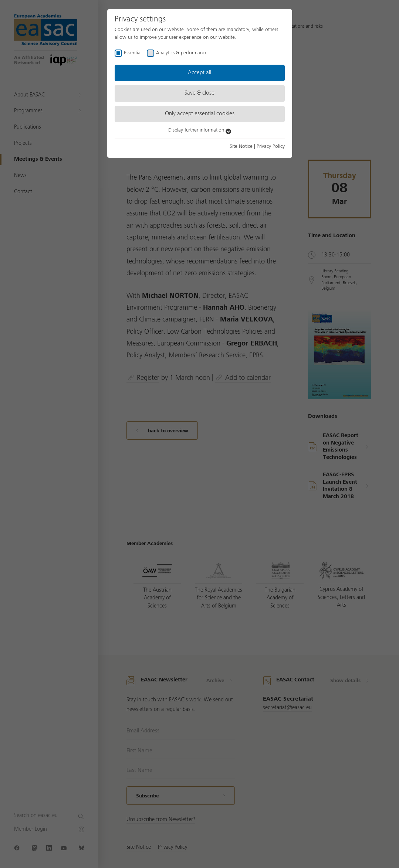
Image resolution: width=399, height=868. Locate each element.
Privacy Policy (271, 146)
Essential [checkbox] (133, 53)
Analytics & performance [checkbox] (182, 53)
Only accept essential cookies (200, 114)
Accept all (199, 73)
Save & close (199, 93)
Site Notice (241, 146)
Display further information (200, 130)
